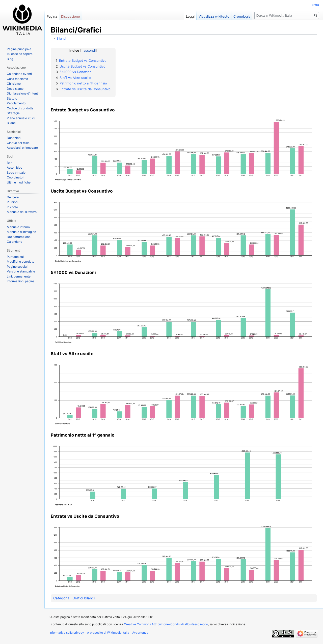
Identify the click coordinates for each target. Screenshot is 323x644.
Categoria (61, 598)
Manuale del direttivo (22, 212)
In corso (12, 207)
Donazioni (14, 138)
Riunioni (12, 202)
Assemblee (15, 167)
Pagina (52, 16)
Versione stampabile (21, 271)
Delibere (13, 197)
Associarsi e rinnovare (22, 148)
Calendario (15, 242)
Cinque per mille (18, 143)
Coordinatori (16, 177)
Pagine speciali (18, 267)
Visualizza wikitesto (214, 16)
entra (315, 5)
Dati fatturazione (19, 237)
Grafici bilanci (84, 598)
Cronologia (242, 16)
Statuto (12, 98)
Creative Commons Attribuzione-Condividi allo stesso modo (166, 624)
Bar (9, 163)
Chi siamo (14, 84)
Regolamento (16, 103)
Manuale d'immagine (21, 232)
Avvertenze (140, 633)
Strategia (13, 113)
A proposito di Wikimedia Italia (108, 633)
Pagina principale (19, 49)
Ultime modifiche (19, 182)
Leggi (190, 16)
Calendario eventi (19, 74)
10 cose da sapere (20, 54)
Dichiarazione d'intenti (23, 93)
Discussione (71, 16)
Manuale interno (18, 227)
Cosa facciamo (17, 79)
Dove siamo (15, 89)
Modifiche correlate (21, 262)
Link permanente (19, 276)
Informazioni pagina (21, 281)
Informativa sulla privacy (67, 633)
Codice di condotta (20, 108)
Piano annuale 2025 (21, 118)
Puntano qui (15, 257)
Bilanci (61, 39)
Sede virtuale (16, 173)
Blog (10, 59)
